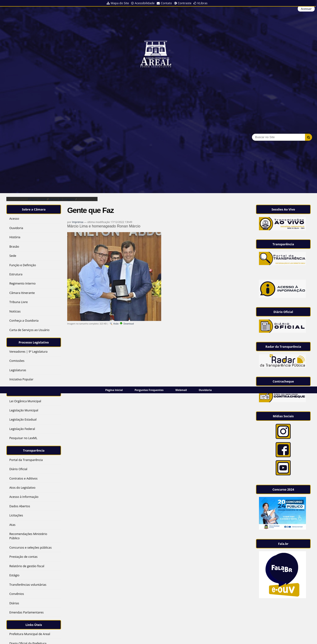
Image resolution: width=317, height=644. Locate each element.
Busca (252, 134)
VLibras (202, 3)
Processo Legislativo (34, 342)
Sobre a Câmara (34, 209)
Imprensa (78, 222)
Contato (166, 3)
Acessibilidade (145, 3)
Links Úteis (34, 625)
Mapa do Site (120, 3)
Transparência (34, 450)
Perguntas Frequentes (149, 390)
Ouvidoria (205, 390)
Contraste (184, 3)
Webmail (181, 390)
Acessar (306, 9)
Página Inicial (114, 390)
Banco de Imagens (62, 199)
